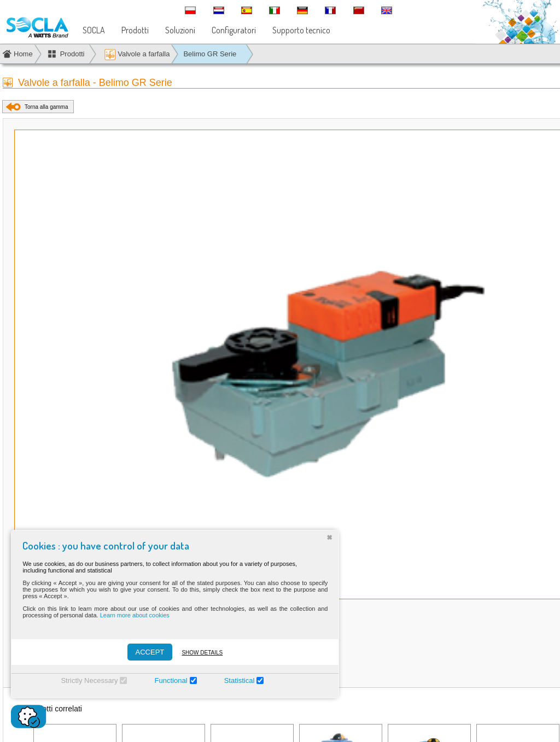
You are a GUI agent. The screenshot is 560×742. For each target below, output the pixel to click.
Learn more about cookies (128, 615)
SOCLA (94, 30)
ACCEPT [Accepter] (144, 652)
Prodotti (135, 30)
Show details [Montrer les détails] (196, 653)
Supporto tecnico (301, 30)
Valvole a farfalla (137, 54)
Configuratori (234, 30)
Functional (165, 680)
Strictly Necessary (83, 680)
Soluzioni (180, 30)
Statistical (233, 680)
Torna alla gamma (46, 107)
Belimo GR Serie (210, 54)
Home (23, 54)
